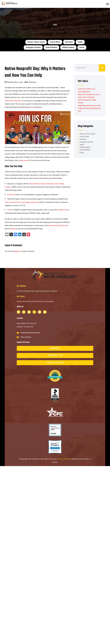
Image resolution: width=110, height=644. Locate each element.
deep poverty (25, 160)
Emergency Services (33, 47)
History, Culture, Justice (36, 42)
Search (102, 68)
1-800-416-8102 (26, 337)
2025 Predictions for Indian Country (87, 101)
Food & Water (55, 42)
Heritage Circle (63, 210)
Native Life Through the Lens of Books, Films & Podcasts (89, 96)
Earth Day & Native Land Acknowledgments (87, 90)
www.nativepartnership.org (57, 226)
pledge (13, 229)
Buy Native (11, 195)
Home (55, 25)
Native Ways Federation (13, 101)
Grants (82, 47)
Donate (10, 210)
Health (80, 42)
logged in (17, 251)
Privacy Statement (64, 459)
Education (69, 42)
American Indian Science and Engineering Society (22, 202)
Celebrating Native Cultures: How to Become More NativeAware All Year (90, 108)
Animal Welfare (51, 47)
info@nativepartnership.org (30, 333)
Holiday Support (68, 47)
